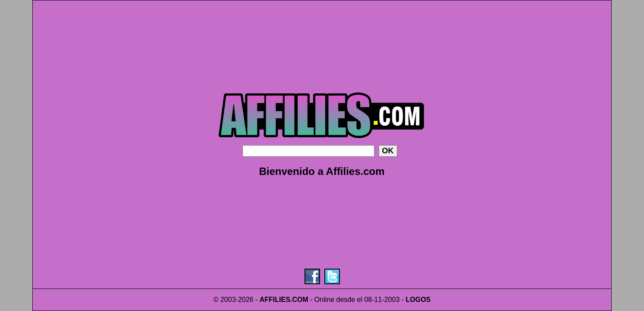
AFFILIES (275, 300)
